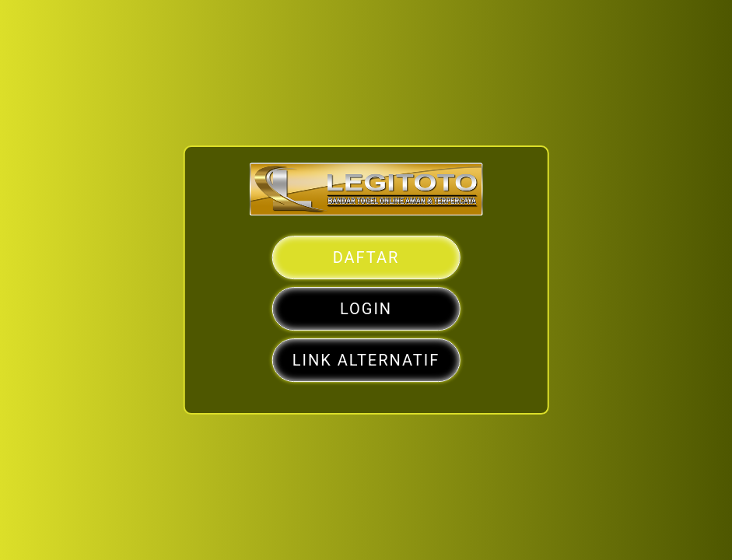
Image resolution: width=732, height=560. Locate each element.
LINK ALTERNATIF (366, 360)
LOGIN (366, 309)
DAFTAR (366, 257)
